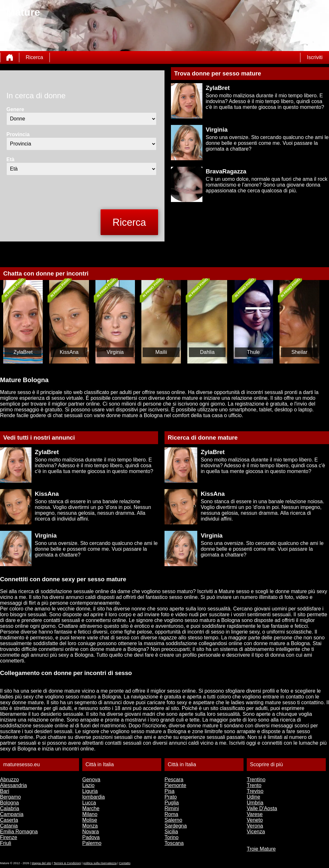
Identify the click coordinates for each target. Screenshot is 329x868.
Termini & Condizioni (67, 863)
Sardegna (176, 826)
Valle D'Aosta (262, 808)
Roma (171, 814)
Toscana (174, 843)
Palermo (92, 843)
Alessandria (13, 785)
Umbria (255, 803)
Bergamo (10, 797)
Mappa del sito (42, 863)
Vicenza (256, 832)
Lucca (89, 803)
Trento (254, 785)
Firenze (9, 837)
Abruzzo (9, 780)
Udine (253, 797)
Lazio (88, 785)
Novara (91, 832)
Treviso (255, 791)
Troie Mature (261, 849)
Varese (255, 814)
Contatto (125, 863)
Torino (172, 837)
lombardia (93, 797)
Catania (9, 826)
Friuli (6, 843)
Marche (91, 808)
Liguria (90, 791)
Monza (90, 826)
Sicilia (171, 832)
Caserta (9, 820)
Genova (91, 780)
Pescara (174, 780)
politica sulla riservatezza (100, 863)
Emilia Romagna (19, 832)
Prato (171, 797)
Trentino (256, 780)
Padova (91, 837)
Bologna (9, 803)
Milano (90, 814)
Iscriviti (315, 57)
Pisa (169, 791)
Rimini (172, 808)
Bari (4, 791)
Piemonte (175, 785)
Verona (255, 826)
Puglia (172, 803)
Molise (90, 820)
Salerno (173, 820)
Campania (12, 814)
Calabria (10, 808)
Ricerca (34, 57)
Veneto (255, 820)
